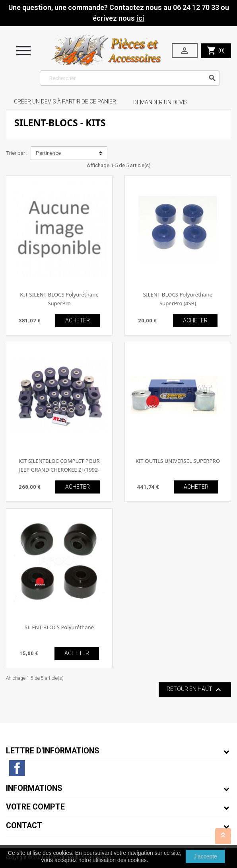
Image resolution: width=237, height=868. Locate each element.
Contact (24, 826)
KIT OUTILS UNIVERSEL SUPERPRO (178, 461)
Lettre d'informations (53, 751)
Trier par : (17, 153)
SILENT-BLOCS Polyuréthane (59, 627)
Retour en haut (195, 690)
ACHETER (78, 320)
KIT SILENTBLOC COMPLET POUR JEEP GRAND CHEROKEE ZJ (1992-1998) (59, 469)
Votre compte (35, 807)
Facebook (17, 768)
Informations (34, 788)
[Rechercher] (130, 78)
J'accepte (205, 856)
